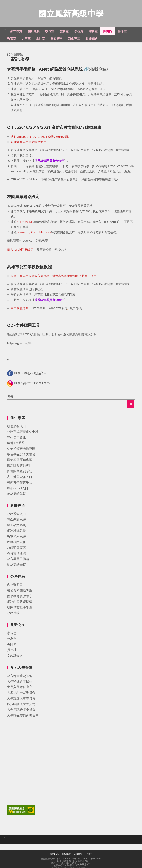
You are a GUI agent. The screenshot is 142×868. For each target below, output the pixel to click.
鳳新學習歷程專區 (20, 460)
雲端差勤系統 (16, 520)
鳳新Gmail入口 (18, 489)
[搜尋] (131, 405)
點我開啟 (35, 290)
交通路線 (78, 854)
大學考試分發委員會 (21, 710)
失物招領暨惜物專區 (21, 449)
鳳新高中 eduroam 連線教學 (29, 241)
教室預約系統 (16, 537)
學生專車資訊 (16, 438)
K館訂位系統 (16, 443)
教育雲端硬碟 (16, 554)
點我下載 (68, 295)
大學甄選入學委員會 (21, 699)
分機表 (89, 854)
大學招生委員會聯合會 (23, 716)
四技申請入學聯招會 (21, 704)
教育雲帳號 (44, 250)
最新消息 (54, 854)
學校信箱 (60, 250)
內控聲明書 (15, 585)
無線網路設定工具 (40, 212)
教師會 (12, 645)
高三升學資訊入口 (20, 477)
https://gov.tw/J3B (19, 344)
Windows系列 (58, 309)
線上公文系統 (16, 526)
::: (5, 31)
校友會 (12, 639)
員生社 (12, 650)
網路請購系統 (16, 531)
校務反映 (13, 613)
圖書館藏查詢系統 (20, 472)
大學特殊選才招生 (20, 682)
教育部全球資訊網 (20, 676)
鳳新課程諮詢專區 (20, 466)
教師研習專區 (16, 548)
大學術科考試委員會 (21, 693)
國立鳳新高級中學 (71, 14)
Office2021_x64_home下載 (29, 180)
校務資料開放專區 (20, 591)
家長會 (12, 634)
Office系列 (38, 309)
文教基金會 (15, 656)
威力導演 (76, 309)
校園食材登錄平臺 (20, 608)
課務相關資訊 (16, 542)
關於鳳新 (66, 854)
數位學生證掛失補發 (21, 455)
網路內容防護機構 (20, 602)
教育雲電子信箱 (18, 559)
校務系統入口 (16, 427)
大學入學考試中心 (20, 687)
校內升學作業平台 (20, 483)
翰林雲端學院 (16, 494)
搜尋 (10, 397)
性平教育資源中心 (20, 597)
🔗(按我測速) (96, 70)
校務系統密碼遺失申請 (23, 432)
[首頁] (9, 55)
